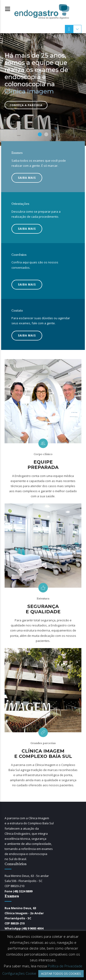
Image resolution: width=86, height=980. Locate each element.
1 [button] (40, 134)
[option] (43, 89)
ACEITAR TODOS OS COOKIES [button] (61, 974)
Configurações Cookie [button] (19, 973)
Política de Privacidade (65, 966)
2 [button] (46, 134)
